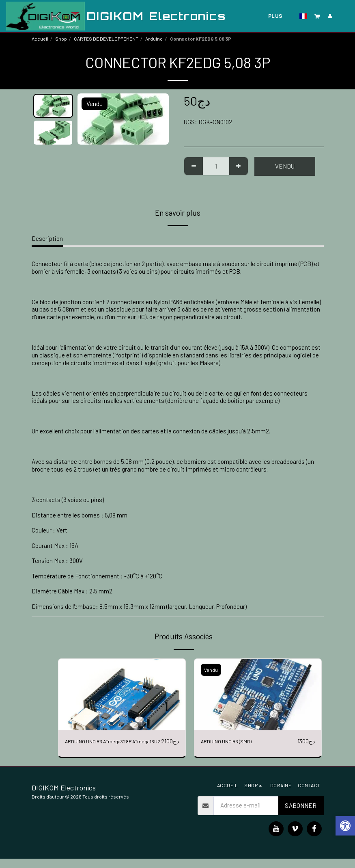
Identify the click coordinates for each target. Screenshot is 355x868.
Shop (61, 39)
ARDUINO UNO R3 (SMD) (232, 741)
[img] (122, 695)
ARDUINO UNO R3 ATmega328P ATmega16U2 (106, 746)
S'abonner (301, 815)
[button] (317, 16)
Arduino (154, 39)
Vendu (285, 166)
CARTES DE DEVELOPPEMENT (106, 39)
